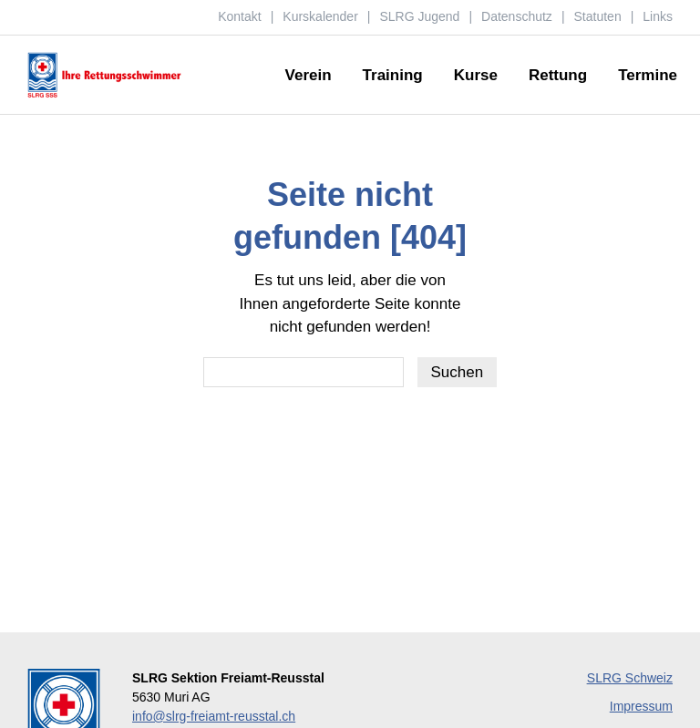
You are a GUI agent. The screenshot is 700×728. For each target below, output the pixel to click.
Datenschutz (517, 16)
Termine (648, 76)
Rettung (558, 76)
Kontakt (239, 16)
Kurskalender (320, 16)
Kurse (476, 76)
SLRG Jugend (419, 16)
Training (393, 76)
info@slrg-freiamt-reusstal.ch (214, 716)
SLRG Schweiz (630, 678)
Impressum (641, 706)
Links (658, 16)
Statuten (598, 16)
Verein (309, 76)
